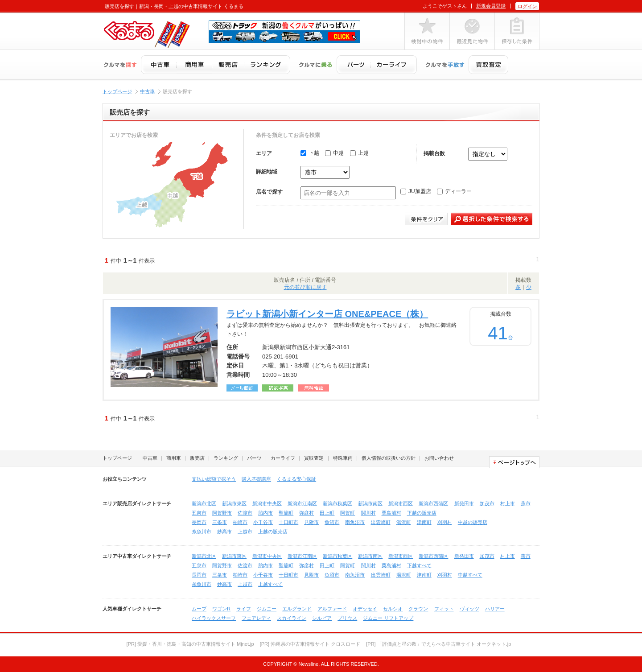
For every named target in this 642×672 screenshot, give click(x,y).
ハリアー (495, 609)
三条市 (220, 522)
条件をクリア (426, 219)
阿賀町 (348, 513)
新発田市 (464, 503)
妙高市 (224, 532)
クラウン (418, 609)
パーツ (254, 458)
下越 (310, 153)
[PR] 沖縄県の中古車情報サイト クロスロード (310, 644)
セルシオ (393, 609)
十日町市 (288, 522)
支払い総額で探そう (214, 479)
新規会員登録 (491, 6)
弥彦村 (307, 513)
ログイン (527, 6)
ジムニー (267, 609)
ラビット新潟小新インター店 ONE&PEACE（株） (327, 314)
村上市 (508, 503)
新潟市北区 (204, 503)
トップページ (117, 91)
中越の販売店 (473, 522)
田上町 (327, 513)
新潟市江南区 (302, 503)
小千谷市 (263, 522)
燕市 (526, 503)
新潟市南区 (370, 503)
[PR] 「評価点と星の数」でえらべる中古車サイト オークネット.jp (438, 644)
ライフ (244, 609)
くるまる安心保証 (296, 479)
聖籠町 (286, 513)
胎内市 (265, 513)
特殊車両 (343, 458)
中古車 (147, 91)
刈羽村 (445, 522)
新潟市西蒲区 (433, 503)
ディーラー (454, 191)
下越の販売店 (422, 513)
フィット (444, 609)
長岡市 (199, 522)
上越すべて (270, 584)
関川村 (368, 513)
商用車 (174, 458)
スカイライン (292, 618)
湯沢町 (404, 522)
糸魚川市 (202, 532)
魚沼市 (332, 522)
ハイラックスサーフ (214, 618)
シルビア (322, 618)
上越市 (245, 532)
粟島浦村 (391, 513)
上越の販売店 (273, 532)
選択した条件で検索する (492, 219)
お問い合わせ (439, 458)
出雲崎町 (381, 522)
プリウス (347, 618)
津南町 (424, 522)
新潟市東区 (234, 503)
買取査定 (314, 458)
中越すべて (470, 575)
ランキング (226, 458)
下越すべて (419, 565)
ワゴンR (221, 609)
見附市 (311, 522)
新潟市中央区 (267, 503)
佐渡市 (245, 513)
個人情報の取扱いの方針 (389, 458)
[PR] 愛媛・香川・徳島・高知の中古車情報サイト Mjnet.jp (190, 644)
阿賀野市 (222, 513)
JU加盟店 (416, 191)
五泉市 (199, 513)
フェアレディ (256, 618)
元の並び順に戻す (305, 287)
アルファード (332, 609)
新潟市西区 (401, 503)
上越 (359, 153)
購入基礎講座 (256, 479)
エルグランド (297, 609)
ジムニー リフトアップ (388, 618)
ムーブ (199, 609)
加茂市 (487, 503)
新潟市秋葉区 (337, 503)
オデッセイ (365, 609)
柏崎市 (240, 522)
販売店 (197, 458)
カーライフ (283, 458)
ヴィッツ (469, 609)
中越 (334, 153)
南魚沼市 (355, 522)
